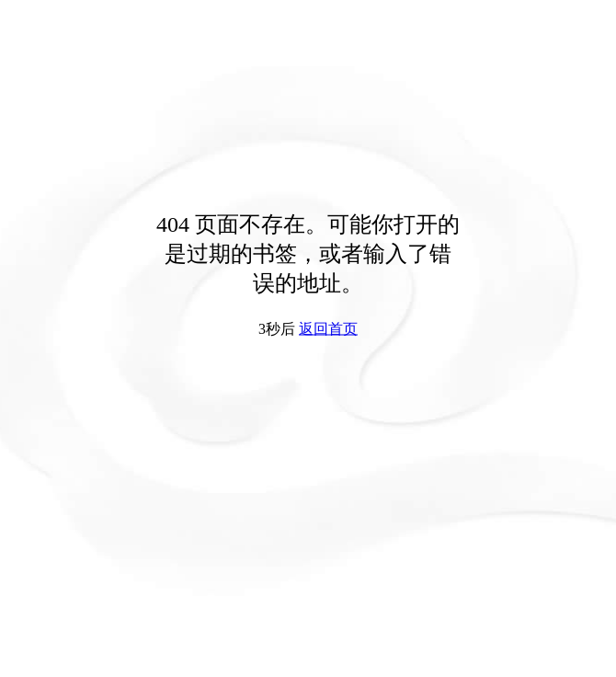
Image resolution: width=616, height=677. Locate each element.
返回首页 (328, 329)
